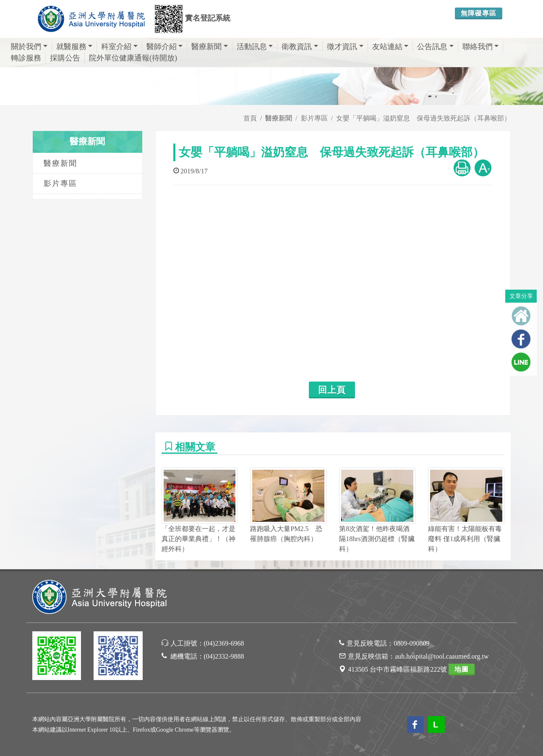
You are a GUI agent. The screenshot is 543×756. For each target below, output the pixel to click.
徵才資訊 (345, 47)
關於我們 (29, 47)
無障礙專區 (479, 13)
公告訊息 (435, 47)
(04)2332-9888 (224, 656)
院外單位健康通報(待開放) (133, 58)
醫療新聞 (210, 47)
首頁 (250, 118)
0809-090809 (411, 643)
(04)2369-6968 (224, 643)
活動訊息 (255, 47)
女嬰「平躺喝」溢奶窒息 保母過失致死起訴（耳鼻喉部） (423, 118)
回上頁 (332, 390)
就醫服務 (74, 47)
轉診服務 (26, 58)
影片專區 (314, 118)
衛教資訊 (300, 47)
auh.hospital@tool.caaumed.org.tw (442, 656)
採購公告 (65, 58)
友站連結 (390, 47)
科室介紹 (119, 47)
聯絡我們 (481, 47)
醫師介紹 (165, 47)
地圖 (462, 669)
